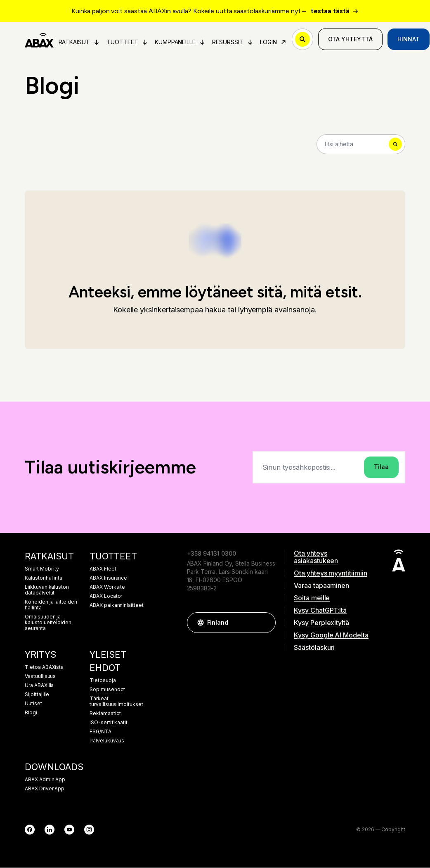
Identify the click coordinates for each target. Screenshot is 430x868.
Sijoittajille (37, 695)
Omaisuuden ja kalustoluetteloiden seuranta (48, 623)
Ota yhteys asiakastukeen (316, 557)
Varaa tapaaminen (321, 586)
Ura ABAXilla (39, 686)
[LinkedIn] (50, 830)
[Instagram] (89, 830)
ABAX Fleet (103, 569)
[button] (265, 623)
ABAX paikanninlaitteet (117, 606)
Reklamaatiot (105, 714)
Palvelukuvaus (107, 741)
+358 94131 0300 (211, 554)
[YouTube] (69, 830)
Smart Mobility (42, 569)
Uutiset (33, 704)
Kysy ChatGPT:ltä (320, 611)
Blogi (31, 713)
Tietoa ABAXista (44, 668)
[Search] (361, 145)
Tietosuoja (103, 681)
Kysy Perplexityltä (321, 623)
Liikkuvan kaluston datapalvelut (47, 590)
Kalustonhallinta (44, 578)
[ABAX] (39, 40)
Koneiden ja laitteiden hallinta (51, 605)
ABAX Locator (106, 597)
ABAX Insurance (108, 578)
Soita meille (312, 598)
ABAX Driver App (45, 789)
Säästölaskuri (314, 648)
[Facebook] (30, 830)
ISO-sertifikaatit (109, 723)
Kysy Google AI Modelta (331, 635)
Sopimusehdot (107, 690)
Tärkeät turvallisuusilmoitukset (116, 702)
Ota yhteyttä (351, 39)
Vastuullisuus (40, 677)
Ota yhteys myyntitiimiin (331, 573)
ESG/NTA (100, 732)
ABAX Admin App (45, 780)
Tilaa (381, 467)
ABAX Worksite (107, 587)
